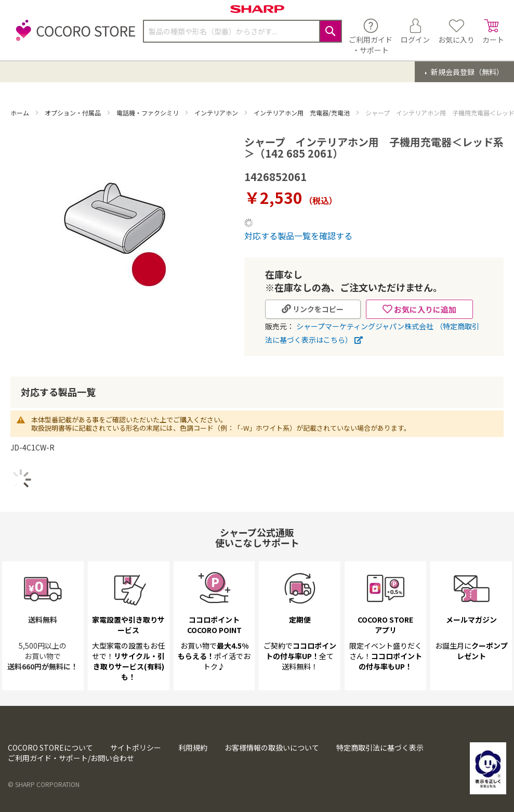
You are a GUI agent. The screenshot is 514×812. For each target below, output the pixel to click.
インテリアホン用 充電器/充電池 (302, 113)
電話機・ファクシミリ (148, 113)
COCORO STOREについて (50, 747)
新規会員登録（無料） (466, 72)
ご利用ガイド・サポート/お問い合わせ (71, 758)
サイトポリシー (136, 747)
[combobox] (242, 31)
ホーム (21, 113)
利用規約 (193, 747)
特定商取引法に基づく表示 (380, 747)
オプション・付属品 (74, 113)
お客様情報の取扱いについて (272, 747)
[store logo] (73, 36)
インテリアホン (217, 113)
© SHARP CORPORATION (44, 784)
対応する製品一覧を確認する (298, 236)
